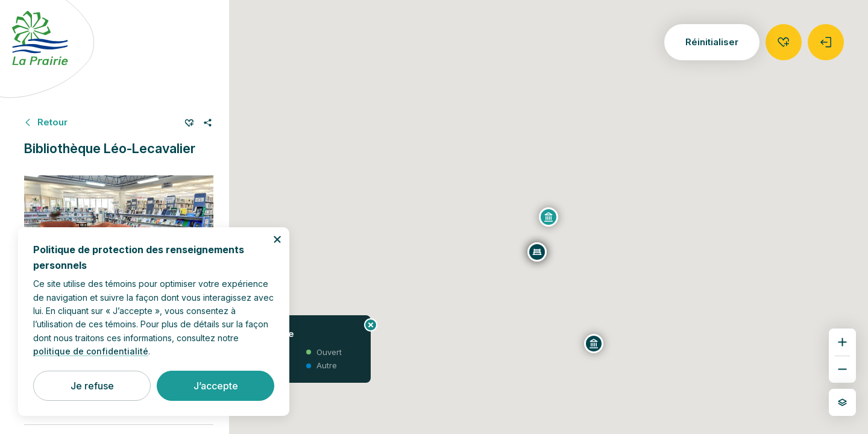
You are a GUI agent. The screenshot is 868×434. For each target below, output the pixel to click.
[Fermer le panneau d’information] (371, 325)
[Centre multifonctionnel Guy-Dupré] (594, 344)
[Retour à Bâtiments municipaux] (46, 122)
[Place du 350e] (537, 252)
